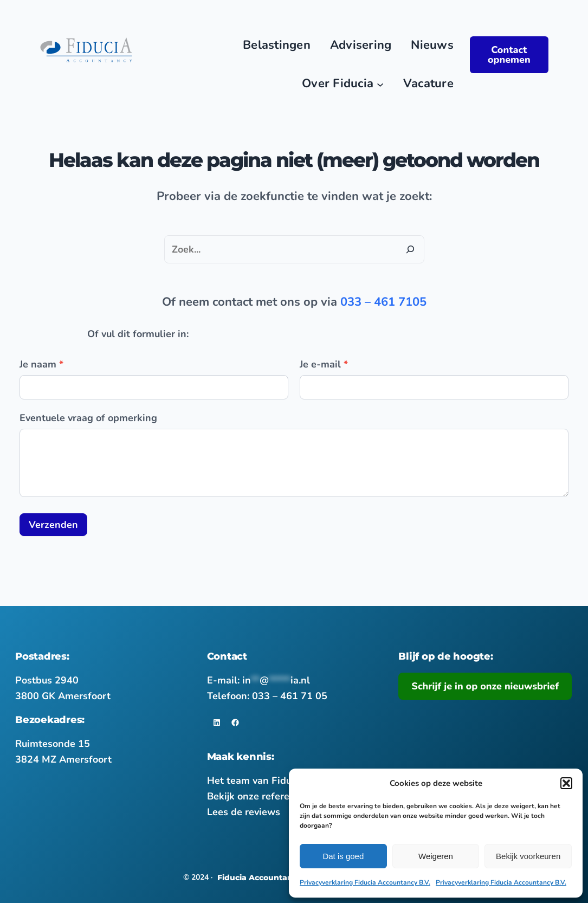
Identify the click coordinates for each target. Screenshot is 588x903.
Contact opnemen (509, 55)
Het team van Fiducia (256, 781)
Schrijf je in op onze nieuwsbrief (485, 686)
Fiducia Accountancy (260, 878)
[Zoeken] (410, 249)
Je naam (41, 364)
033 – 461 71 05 (290, 696)
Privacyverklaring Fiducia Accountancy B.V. (365, 882)
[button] (566, 783)
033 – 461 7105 (383, 302)
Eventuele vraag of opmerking (88, 418)
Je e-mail (324, 364)
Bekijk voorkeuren (528, 856)
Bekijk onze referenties (260, 796)
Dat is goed (343, 856)
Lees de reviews (244, 812)
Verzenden (53, 525)
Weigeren (436, 856)
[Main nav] (380, 84)
